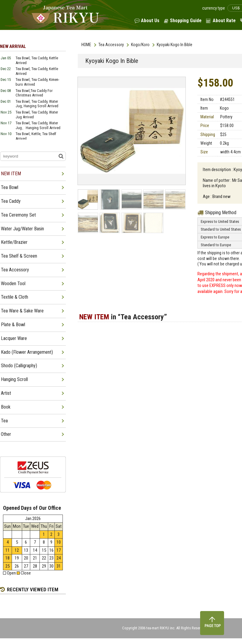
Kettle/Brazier (14, 242)
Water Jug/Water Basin (22, 229)
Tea (4, 421)
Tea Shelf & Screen (19, 256)
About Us (150, 21)
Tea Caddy (11, 201)
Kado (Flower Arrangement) (27, 352)
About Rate (224, 21)
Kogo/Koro (140, 45)
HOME (86, 45)
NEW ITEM (11, 174)
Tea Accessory (111, 45)
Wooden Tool (13, 284)
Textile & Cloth (15, 297)
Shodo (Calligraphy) (19, 366)
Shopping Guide (186, 21)
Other (6, 434)
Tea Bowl (10, 187)
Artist (6, 393)
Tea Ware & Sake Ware (22, 311)
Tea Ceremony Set (18, 215)
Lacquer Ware (14, 338)
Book (6, 407)
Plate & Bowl (13, 325)
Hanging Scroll (14, 379)
